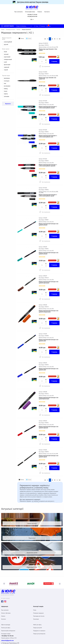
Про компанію (19, 11)
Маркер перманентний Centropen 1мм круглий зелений (49, 221)
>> (60, 38)
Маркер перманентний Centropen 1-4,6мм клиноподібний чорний (48, 192)
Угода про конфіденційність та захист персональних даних (14, 637)
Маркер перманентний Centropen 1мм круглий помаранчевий (49, 306)
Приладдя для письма (10, 29)
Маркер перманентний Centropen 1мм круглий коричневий (49, 278)
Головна (3, 29)
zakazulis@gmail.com (7, 628)
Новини (40, 11)
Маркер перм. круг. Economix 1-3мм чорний (48, 49)
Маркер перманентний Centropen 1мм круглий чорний (49, 449)
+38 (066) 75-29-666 (32, 14)
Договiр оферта (5, 641)
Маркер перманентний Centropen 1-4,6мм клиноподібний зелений (48, 105)
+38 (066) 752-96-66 (7, 623)
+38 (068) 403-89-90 (32, 15)
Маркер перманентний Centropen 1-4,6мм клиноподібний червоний (48, 163)
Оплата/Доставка (30, 11)
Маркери (18, 29)
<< (45, 38)
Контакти (47, 11)
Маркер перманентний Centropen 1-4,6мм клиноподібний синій (48, 134)
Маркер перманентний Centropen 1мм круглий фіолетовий (49, 392)
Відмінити (8, 103)
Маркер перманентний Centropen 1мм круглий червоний (49, 421)
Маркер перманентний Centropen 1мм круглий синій (49, 335)
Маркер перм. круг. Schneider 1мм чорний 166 (47, 77)
